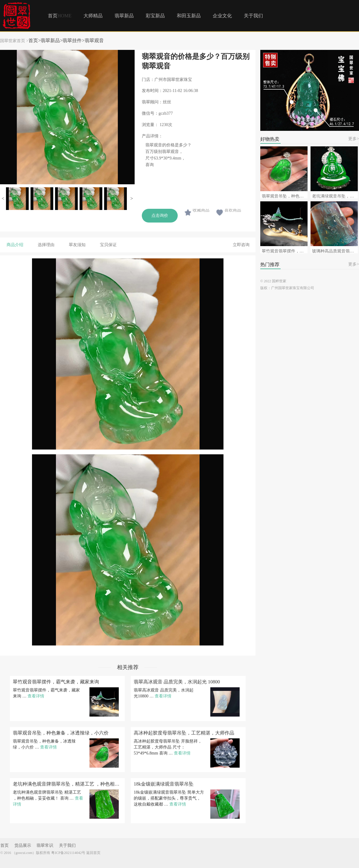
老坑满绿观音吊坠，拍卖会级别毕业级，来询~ (335, 196)
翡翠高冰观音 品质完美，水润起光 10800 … (164, 693)
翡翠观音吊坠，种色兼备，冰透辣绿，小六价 (61, 733)
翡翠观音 (94, 40)
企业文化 (222, 16)
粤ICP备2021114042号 (68, 853)
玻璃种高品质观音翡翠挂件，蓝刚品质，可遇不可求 (335, 251)
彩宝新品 (155, 16)
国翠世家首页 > (14, 41)
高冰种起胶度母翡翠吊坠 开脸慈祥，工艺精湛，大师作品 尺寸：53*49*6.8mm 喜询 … (168, 747)
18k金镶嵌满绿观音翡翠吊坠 (164, 784)
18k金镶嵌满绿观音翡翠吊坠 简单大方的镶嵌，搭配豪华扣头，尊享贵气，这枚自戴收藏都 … (169, 798)
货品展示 (23, 846)
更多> (354, 139)
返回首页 (93, 853)
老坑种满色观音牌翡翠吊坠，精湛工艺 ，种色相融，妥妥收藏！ (67, 784)
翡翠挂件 (72, 40)
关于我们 (253, 16)
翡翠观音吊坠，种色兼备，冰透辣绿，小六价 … (44, 744)
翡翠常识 (45, 846)
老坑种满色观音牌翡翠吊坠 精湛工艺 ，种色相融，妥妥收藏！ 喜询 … (48, 798)
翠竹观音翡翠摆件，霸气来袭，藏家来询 (56, 682)
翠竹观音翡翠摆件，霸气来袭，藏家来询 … (46, 693)
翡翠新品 (124, 16)
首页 (60, 16)
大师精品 (93, 16)
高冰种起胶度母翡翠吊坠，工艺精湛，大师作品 (184, 733)
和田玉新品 (189, 16)
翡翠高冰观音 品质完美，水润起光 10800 (177, 682)
